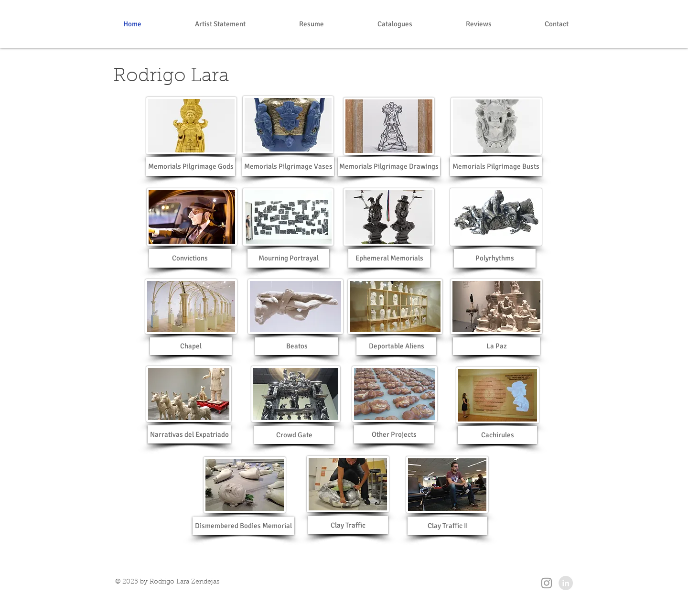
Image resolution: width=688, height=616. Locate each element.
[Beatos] (297, 346)
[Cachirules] (497, 435)
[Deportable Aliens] (396, 346)
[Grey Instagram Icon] (547, 583)
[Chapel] (191, 346)
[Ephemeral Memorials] (389, 258)
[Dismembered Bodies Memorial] (243, 526)
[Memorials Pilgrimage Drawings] (389, 167)
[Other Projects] (394, 434)
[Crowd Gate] (294, 435)
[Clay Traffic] (348, 525)
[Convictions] (190, 258)
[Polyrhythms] (495, 258)
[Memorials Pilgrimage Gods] (191, 167)
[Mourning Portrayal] (288, 258)
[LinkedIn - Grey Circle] (566, 583)
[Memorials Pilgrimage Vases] (288, 167)
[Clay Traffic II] (447, 526)
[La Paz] (496, 346)
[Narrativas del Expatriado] (189, 434)
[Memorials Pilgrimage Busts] (496, 167)
